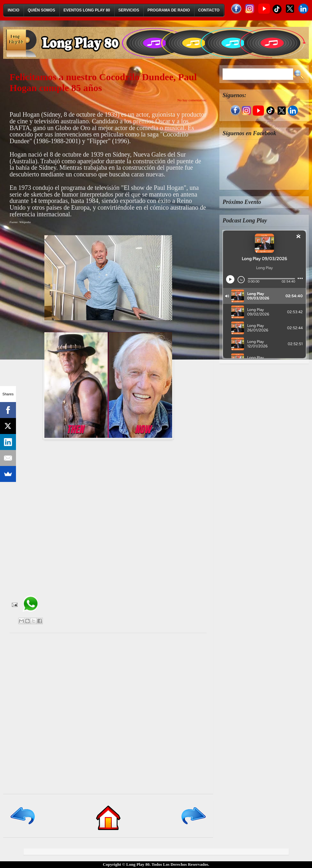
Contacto (209, 10)
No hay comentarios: (192, 100)
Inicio (14, 10)
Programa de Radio (169, 10)
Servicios (129, 10)
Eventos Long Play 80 (87, 10)
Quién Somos (42, 10)
